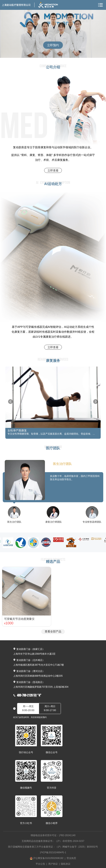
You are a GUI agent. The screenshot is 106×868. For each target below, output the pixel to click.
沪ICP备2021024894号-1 (53, 852)
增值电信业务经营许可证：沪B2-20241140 (53, 835)
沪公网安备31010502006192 (48, 858)
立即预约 (53, 45)
